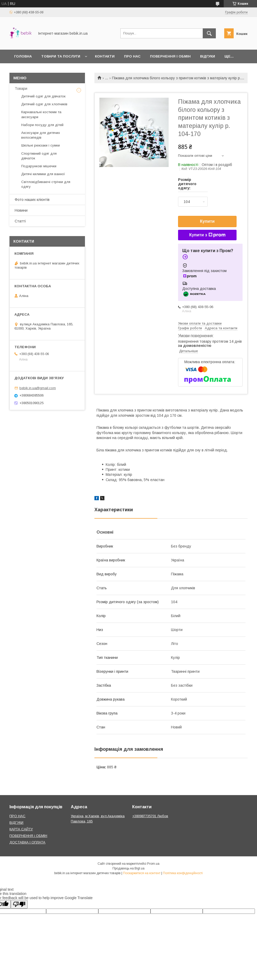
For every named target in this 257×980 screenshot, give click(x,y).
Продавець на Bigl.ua (128, 868)
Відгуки (208, 56)
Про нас (132, 56)
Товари (21, 88)
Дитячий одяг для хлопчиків (44, 104)
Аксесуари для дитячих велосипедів (41, 135)
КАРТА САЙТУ (21, 829)
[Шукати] (209, 33)
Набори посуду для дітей (42, 125)
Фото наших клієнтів (32, 200)
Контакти (105, 56)
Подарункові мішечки (39, 166)
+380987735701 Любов (150, 816)
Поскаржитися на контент (142, 873)
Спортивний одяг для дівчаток (39, 156)
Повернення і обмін (170, 56)
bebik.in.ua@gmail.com (38, 388)
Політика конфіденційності (183, 873)
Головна (23, 56)
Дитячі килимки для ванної (43, 174)
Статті (20, 221)
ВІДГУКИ (16, 823)
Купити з (207, 235)
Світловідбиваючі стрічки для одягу (46, 184)
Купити (207, 221)
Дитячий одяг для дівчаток (43, 96)
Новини (21, 210)
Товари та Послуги (61, 56)
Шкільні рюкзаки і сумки (41, 145)
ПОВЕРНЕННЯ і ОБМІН (28, 836)
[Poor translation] (19, 904)
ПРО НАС (17, 816)
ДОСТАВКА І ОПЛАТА (27, 842)
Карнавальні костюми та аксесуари (41, 114)
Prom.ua (153, 864)
